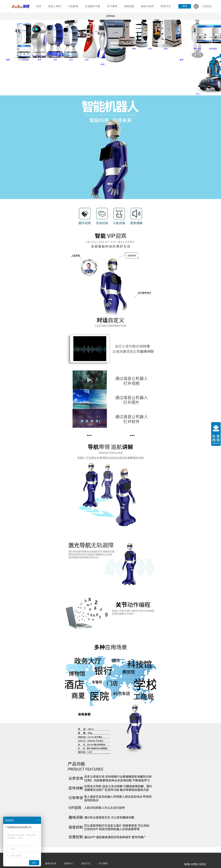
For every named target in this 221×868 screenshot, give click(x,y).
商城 (185, 6)
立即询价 (110, 16)
